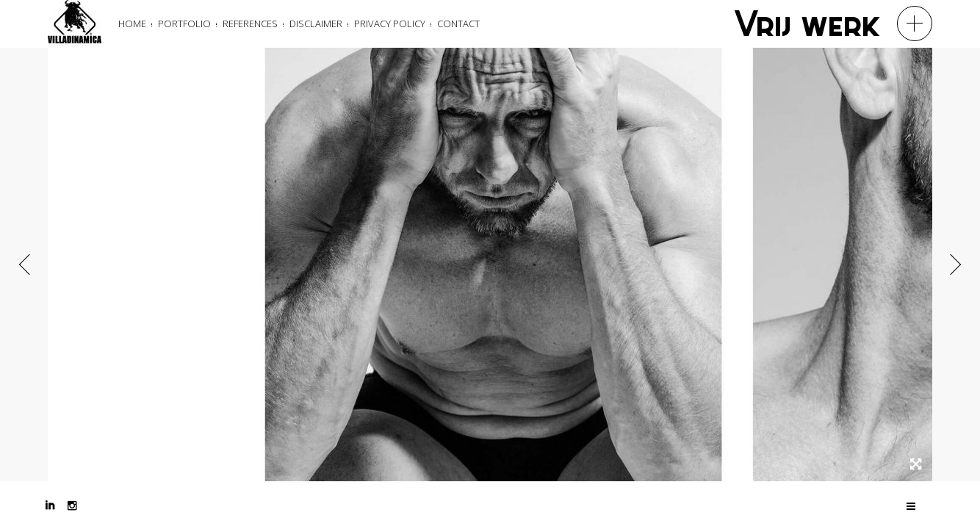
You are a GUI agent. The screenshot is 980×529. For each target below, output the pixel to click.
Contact (458, 24)
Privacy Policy (390, 24)
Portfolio (184, 24)
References (250, 24)
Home (132, 24)
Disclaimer (316, 24)
